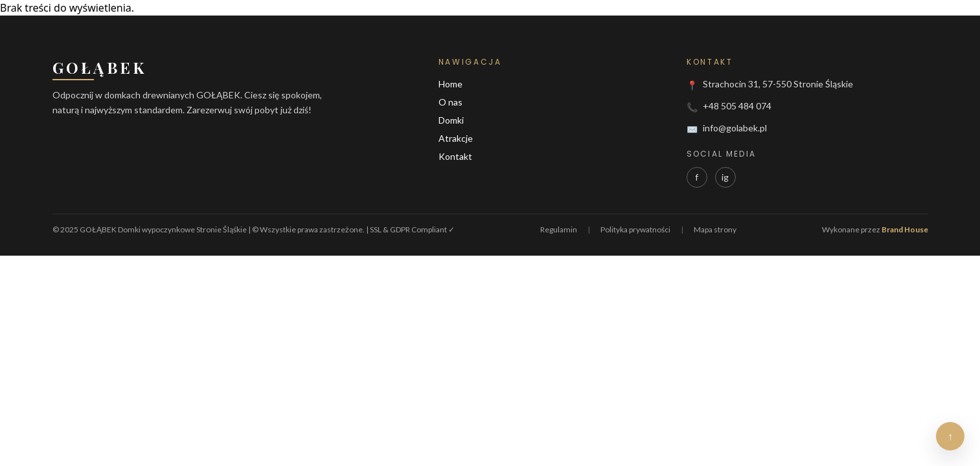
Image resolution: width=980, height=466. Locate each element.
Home (450, 84)
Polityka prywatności (635, 229)
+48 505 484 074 (737, 106)
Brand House (905, 229)
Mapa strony (715, 229)
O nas (450, 102)
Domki (451, 120)
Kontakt (455, 156)
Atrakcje (456, 138)
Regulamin (559, 229)
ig (725, 177)
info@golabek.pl (735, 128)
